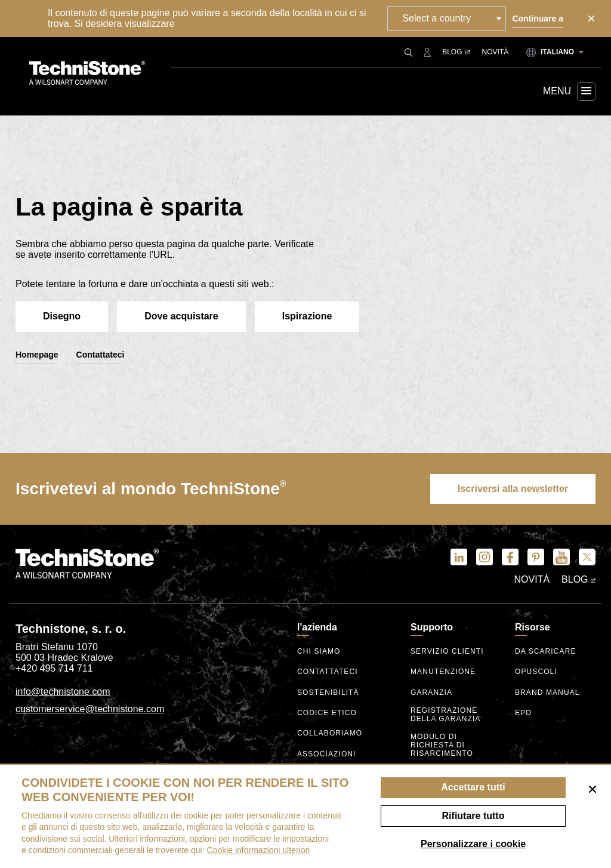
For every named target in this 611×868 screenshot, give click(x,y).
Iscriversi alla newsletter (513, 489)
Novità (496, 52)
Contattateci (101, 355)
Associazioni (327, 754)
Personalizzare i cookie (473, 844)
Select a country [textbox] (436, 18)
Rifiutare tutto (473, 816)
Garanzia (431, 693)
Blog (456, 52)
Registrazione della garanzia (445, 715)
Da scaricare (546, 652)
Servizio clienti (447, 652)
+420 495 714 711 (54, 668)
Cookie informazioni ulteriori (258, 850)
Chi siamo (319, 652)
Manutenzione (443, 672)
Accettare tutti (473, 787)
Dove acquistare (181, 316)
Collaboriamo (330, 733)
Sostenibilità (328, 693)
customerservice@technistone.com (90, 709)
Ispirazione (307, 316)
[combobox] (447, 19)
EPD (523, 713)
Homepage (37, 355)
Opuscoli (536, 672)
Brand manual (547, 693)
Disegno (62, 316)
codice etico (327, 713)
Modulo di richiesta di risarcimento (442, 745)
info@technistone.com (63, 692)
